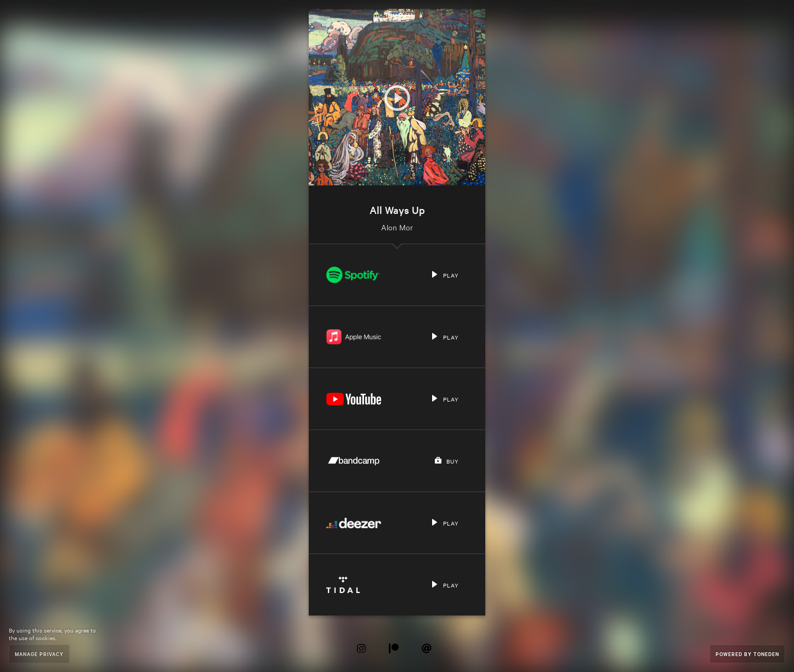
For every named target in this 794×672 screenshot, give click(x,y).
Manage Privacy (39, 654)
